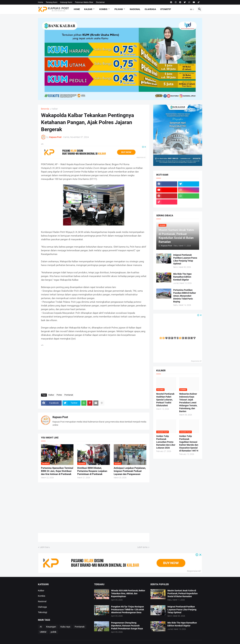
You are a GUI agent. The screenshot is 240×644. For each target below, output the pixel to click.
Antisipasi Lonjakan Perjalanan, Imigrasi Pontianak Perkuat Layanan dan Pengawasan (130, 471)
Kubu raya (65, 627)
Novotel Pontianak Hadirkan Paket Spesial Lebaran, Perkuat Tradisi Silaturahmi (165, 400)
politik (53, 632)
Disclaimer (100, 2)
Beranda (45, 109)
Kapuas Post (60, 417)
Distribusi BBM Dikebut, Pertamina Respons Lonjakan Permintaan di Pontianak (92, 471)
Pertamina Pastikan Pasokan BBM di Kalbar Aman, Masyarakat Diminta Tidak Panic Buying (185, 296)
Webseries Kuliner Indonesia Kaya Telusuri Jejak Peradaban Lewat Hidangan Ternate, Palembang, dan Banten (188, 402)
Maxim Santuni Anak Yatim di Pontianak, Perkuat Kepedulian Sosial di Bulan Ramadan (183, 593)
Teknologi (42, 612)
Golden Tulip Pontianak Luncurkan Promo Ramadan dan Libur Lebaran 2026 (166, 442)
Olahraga (150, 9)
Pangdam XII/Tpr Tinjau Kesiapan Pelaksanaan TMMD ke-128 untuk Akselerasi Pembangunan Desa (127, 610)
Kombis (103, 9)
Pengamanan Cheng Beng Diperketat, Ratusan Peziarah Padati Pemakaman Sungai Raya (127, 626)
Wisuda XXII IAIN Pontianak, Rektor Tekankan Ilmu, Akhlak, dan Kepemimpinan (128, 593)
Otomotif (166, 9)
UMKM (43, 632)
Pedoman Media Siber (84, 2)
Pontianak (69, 395)
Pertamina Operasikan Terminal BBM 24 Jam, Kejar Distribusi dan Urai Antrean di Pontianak (57, 471)
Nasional (135, 9)
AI (41, 627)
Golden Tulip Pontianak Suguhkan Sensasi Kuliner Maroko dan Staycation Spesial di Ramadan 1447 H (189, 443)
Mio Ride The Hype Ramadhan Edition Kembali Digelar (182, 277)
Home (40, 2)
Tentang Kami (52, 2)
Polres (59, 395)
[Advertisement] (94, 368)
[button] (192, 9)
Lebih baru (45, 547)
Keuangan (51, 627)
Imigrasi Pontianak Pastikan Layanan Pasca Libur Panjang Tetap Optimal (185, 259)
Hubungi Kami (66, 2)
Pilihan (119, 9)
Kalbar (88, 9)
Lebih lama (142, 547)
